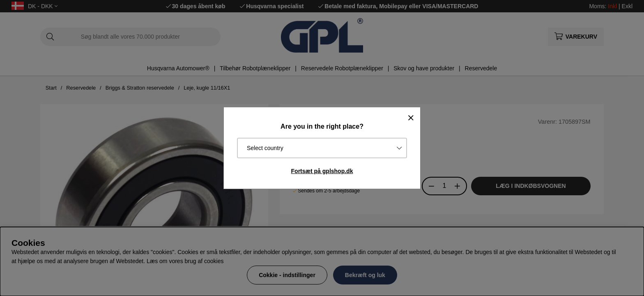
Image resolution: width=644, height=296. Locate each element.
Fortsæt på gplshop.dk (322, 171)
